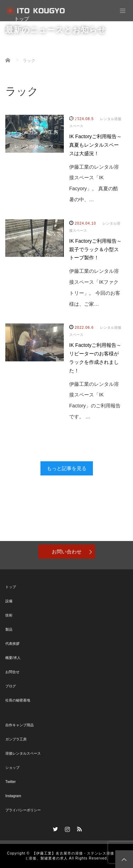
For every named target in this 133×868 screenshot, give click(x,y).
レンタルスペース (34, 146)
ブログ (22, 75)
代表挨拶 (12, 644)
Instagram (13, 796)
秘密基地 (24, 104)
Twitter (10, 782)
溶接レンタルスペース (23, 753)
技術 (19, 47)
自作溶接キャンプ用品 (53, 118)
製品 (19, 61)
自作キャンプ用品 (20, 725)
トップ (22, 19)
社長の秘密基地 (18, 700)
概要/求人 (13, 658)
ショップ (24, 160)
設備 (19, 33)
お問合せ (24, 90)
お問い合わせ (67, 552)
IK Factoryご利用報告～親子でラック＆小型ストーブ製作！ (95, 249)
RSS (78, 828)
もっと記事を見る (67, 468)
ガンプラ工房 (43, 132)
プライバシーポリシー (23, 810)
